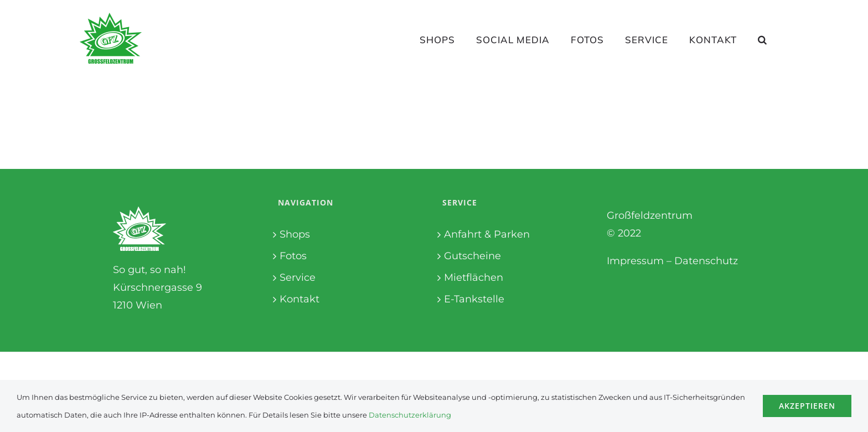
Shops (295, 234)
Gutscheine (472, 256)
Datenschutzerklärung (410, 415)
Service (298, 277)
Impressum (635, 261)
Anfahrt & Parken (487, 234)
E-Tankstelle (474, 299)
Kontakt (299, 299)
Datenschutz (706, 261)
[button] (763, 39)
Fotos (293, 256)
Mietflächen (474, 277)
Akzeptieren (807, 406)
